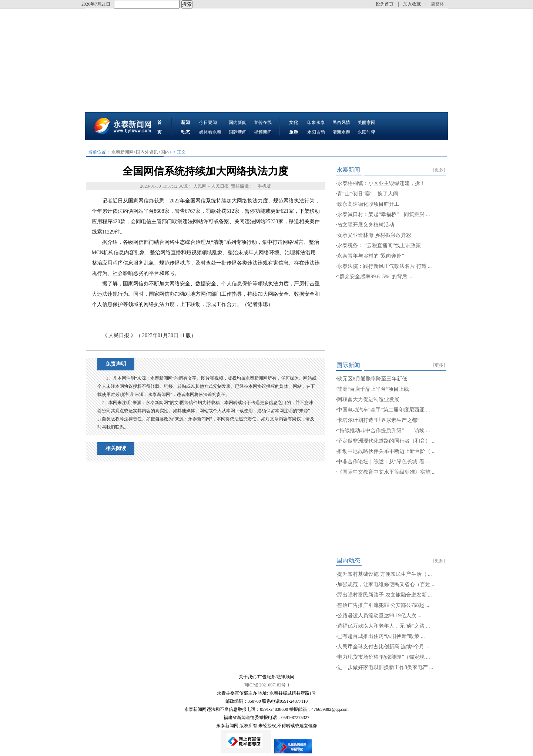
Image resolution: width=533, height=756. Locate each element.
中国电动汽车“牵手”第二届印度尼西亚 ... (383, 410)
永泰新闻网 (123, 152)
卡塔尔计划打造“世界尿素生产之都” (378, 420)
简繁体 (438, 4)
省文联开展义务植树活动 (366, 225)
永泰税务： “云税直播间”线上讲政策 (379, 246)
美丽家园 (366, 122)
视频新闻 (263, 132)
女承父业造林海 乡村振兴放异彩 (374, 235)
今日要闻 (208, 122)
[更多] (439, 170)
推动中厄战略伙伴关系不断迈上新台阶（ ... (386, 451)
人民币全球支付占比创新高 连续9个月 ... (383, 647)
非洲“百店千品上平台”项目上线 (373, 389)
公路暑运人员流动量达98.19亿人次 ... (379, 616)
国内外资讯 (147, 152)
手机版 (264, 186)
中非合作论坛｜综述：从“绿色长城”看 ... (383, 462)
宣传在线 (263, 122)
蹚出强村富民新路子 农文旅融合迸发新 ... (385, 595)
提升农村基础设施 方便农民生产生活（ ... (385, 574)
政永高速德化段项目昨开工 (368, 204)
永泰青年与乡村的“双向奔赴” (371, 256)
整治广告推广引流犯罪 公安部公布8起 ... (383, 605)
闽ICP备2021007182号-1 (267, 685)
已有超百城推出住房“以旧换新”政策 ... (381, 636)
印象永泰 (316, 122)
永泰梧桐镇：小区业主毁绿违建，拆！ (381, 183)
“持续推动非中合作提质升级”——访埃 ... (383, 431)
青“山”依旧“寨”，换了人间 (368, 194)
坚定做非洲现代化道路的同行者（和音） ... (386, 441)
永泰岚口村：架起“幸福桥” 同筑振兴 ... (383, 214)
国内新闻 (238, 122)
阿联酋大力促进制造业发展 (368, 399)
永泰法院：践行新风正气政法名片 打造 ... (385, 266)
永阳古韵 (316, 132)
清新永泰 (341, 132)
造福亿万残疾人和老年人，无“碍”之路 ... (383, 626)
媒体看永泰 (210, 132)
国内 (165, 152)
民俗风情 (341, 122)
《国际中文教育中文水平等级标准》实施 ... (386, 472)
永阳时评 (366, 132)
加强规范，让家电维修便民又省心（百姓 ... (386, 584)
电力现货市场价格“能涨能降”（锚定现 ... (383, 657)
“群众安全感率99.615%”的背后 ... (375, 277)
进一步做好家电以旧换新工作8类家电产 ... (385, 667)
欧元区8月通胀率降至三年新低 (372, 379)
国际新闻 (238, 132)
